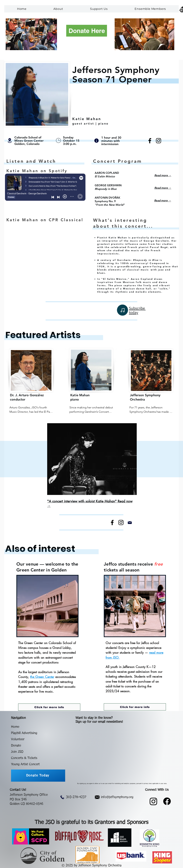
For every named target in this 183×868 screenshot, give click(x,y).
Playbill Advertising (24, 733)
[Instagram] (159, 141)
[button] (58, 9)
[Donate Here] (87, 31)
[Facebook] (150, 141)
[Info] (96, 141)
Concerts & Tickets (24, 758)
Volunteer (18, 739)
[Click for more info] (49, 707)
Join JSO (17, 752)
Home (15, 727)
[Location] (10, 141)
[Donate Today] (38, 776)
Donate (16, 746)
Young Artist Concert (25, 764)
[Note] (122, 310)
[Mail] (130, 522)
